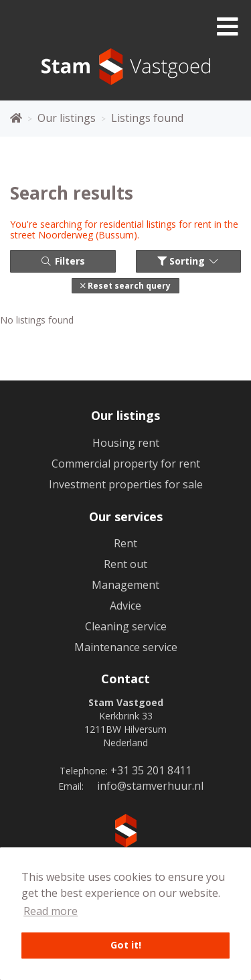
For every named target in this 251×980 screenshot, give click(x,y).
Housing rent (126, 443)
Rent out (125, 564)
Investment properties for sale (126, 484)
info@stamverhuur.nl (150, 786)
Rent (125, 543)
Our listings (125, 415)
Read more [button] (51, 911)
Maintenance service (126, 647)
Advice (125, 606)
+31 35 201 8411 (151, 770)
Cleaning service (126, 626)
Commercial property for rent (126, 464)
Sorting (188, 261)
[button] (125, 286)
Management (125, 585)
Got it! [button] (126, 945)
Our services (126, 516)
